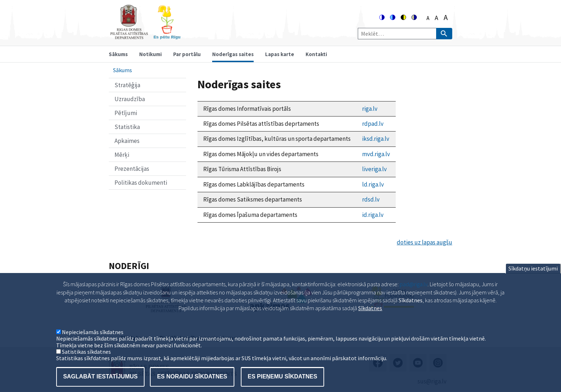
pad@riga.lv (414, 294)
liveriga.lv (374, 169)
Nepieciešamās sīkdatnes (93, 342)
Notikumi (150, 54)
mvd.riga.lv (376, 154)
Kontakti (316, 54)
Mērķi (122, 155)
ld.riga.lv (373, 184)
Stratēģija (127, 85)
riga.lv (370, 109)
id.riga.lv (373, 215)
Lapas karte (280, 54)
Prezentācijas (132, 169)
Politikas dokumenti (141, 183)
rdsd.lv (371, 199)
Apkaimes (127, 141)
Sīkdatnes (370, 318)
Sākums (118, 54)
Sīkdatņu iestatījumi (533, 278)
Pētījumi (126, 113)
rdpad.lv (373, 124)
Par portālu (187, 54)
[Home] (145, 36)
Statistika (127, 127)
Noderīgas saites (233, 54)
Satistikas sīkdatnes (86, 361)
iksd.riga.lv (376, 139)
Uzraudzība (130, 99)
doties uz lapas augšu (425, 242)
